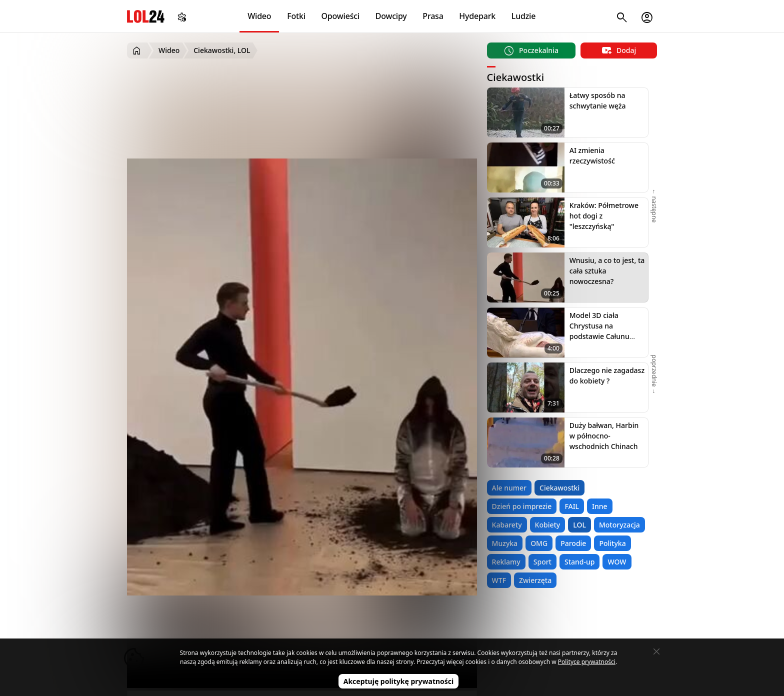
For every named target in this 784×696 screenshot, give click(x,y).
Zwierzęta (535, 580)
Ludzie (523, 16)
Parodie (573, 543)
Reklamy (506, 562)
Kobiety (548, 525)
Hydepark (477, 16)
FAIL (572, 506)
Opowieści (341, 16)
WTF (499, 580)
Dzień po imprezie (522, 506)
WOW (617, 562)
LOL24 (146, 16)
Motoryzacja (619, 525)
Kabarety (507, 525)
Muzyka (505, 543)
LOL (579, 525)
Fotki (296, 16)
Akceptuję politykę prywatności (399, 681)
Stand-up (579, 562)
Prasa (433, 16)
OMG (539, 543)
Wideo (259, 16)
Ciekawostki (559, 488)
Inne (600, 506)
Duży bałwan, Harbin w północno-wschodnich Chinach (604, 436)
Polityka (612, 543)
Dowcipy (391, 16)
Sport (542, 562)
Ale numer (509, 488)
